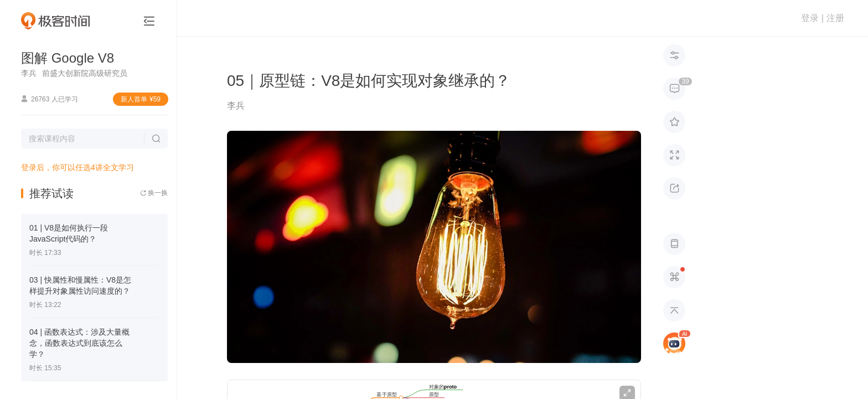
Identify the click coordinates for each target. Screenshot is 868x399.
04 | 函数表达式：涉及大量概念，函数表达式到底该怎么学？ (79, 343)
